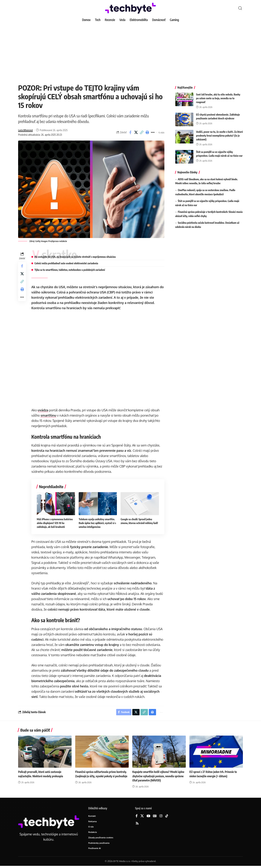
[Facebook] (137, 817)
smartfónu (49, 415)
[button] (240, 8)
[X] (142, 817)
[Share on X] (136, 132)
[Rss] (137, 824)
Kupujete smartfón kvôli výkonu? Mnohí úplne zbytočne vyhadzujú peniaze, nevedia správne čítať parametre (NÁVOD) (158, 777)
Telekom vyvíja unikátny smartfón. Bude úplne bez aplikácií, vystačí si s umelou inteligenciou (98, 523)
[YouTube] (148, 817)
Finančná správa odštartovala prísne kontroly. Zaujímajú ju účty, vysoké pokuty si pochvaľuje (102, 777)
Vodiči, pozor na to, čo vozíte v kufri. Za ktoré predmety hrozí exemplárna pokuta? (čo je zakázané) (219, 133)
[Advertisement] (130, 51)
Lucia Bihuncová (27, 130)
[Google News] (155, 817)
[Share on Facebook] (130, 132)
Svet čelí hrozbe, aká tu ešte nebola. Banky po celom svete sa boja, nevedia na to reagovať (218, 96)
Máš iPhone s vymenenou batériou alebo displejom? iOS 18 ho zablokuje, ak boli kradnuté (56, 523)
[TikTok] (167, 817)
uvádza (44, 410)
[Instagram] (161, 817)
